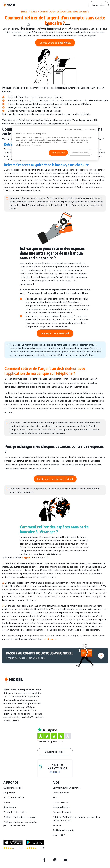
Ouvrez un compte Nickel (55, 333)
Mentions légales (61, 807)
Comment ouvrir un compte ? (67, 788)
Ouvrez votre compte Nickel (55, 43)
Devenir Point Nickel (55, 752)
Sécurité (57, 825)
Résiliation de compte (63, 830)
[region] (55, 143)
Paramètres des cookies (15, 812)
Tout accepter (58, 153)
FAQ (55, 797)
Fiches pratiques (61, 792)
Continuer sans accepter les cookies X (81, 129)
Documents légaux (62, 812)
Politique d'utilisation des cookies (20, 817)
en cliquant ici (50, 639)
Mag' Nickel (9, 792)
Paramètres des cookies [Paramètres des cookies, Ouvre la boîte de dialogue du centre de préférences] (80, 153)
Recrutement (10, 807)
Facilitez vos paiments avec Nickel (55, 479)
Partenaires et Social (14, 797)
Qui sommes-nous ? (13, 788)
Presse (7, 802)
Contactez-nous (60, 802)
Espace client (99, 5)
